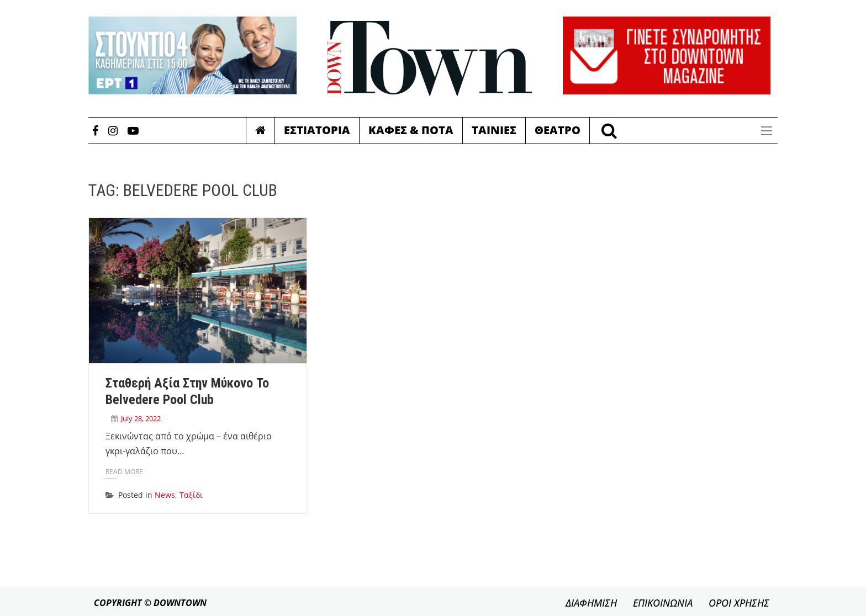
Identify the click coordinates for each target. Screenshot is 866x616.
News (165, 495)
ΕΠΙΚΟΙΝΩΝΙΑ (663, 603)
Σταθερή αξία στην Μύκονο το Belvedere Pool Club (187, 391)
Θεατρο (558, 130)
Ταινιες (494, 130)
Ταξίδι (191, 495)
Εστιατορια (317, 130)
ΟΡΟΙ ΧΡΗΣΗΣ (739, 603)
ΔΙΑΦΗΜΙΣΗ (591, 603)
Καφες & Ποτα (411, 130)
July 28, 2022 (141, 418)
